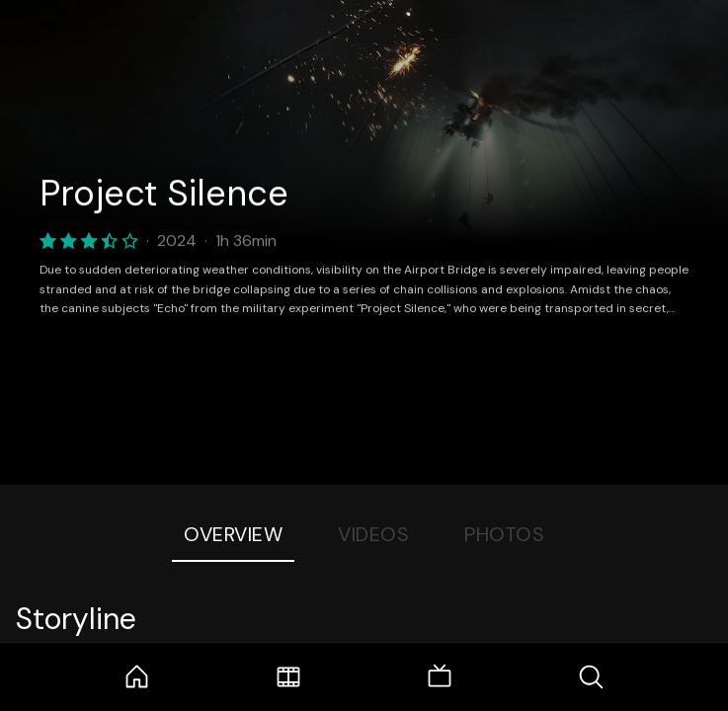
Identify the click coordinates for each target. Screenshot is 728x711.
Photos (504, 534)
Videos (373, 534)
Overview (233, 534)
